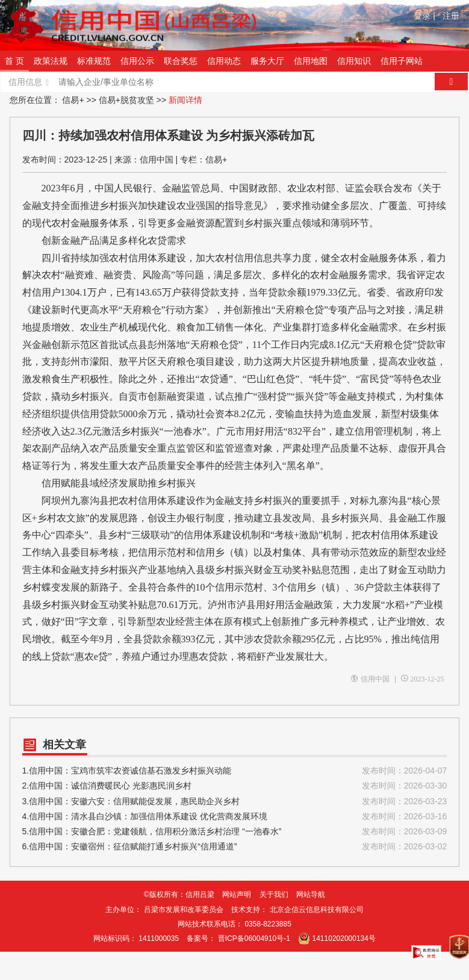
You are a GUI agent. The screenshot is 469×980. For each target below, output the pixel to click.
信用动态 (224, 61)
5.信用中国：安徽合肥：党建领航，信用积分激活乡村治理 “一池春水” (235, 832)
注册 (451, 16)
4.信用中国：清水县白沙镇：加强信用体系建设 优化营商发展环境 (235, 817)
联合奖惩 (181, 61)
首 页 (14, 61)
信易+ (73, 100)
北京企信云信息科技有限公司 (317, 910)
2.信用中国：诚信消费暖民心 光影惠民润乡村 (235, 786)
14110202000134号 (344, 938)
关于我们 (274, 895)
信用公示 (137, 61)
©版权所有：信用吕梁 (179, 895)
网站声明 (237, 895)
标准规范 (94, 61)
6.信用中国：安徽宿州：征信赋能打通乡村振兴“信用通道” (235, 847)
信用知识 (354, 61)
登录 (424, 16)
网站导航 (311, 895)
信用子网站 (402, 61)
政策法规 (51, 61)
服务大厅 (267, 61)
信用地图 (311, 61)
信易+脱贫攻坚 (126, 100)
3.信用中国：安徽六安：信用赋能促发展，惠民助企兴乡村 (235, 802)
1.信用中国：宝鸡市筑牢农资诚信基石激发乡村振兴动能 (235, 771)
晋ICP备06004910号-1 (254, 938)
